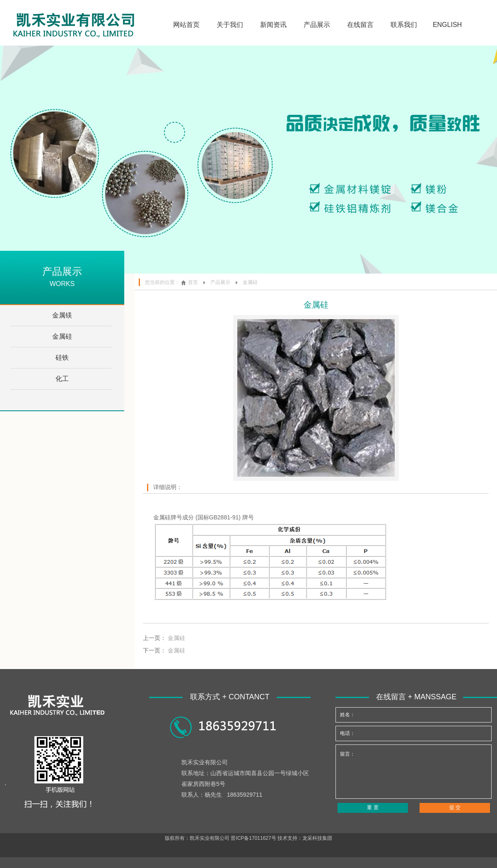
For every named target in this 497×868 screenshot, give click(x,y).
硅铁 (62, 358)
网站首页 (186, 25)
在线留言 (360, 25)
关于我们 (230, 25)
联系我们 (404, 25)
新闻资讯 (273, 25)
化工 (62, 379)
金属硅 (62, 336)
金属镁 (62, 315)
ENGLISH (447, 25)
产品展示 (317, 25)
